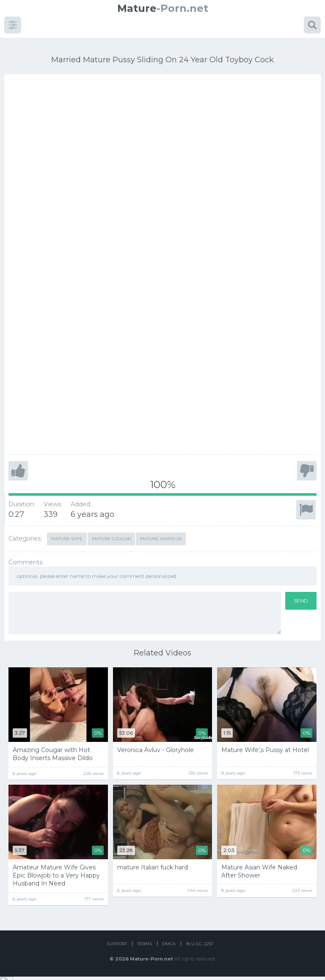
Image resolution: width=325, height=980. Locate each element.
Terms (145, 947)
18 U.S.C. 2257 (200, 947)
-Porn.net (163, 8)
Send (301, 591)
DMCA (169, 947)
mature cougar (111, 529)
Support (117, 947)
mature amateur (161, 529)
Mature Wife (67, 529)
